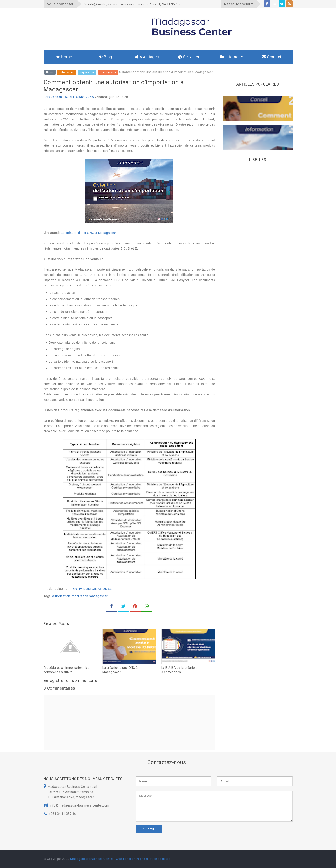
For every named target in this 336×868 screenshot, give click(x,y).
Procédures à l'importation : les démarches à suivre (66, 670)
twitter (282, 4)
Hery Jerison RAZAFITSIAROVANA (69, 97)
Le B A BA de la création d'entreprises (179, 670)
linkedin (274, 4)
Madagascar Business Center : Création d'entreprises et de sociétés (120, 859)
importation (80, 596)
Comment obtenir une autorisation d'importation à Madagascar (257, 133)
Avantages (147, 57)
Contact (272, 57)
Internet (230, 57)
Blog (105, 57)
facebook (267, 4)
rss (289, 4)
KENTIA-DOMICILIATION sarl (92, 589)
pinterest (135, 608)
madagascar (98, 596)
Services (189, 57)
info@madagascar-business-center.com (116, 4)
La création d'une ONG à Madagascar (88, 233)
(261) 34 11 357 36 (166, 4)
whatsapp (147, 608)
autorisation (61, 596)
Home (64, 57)
